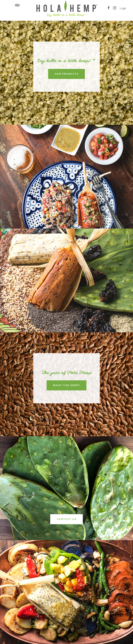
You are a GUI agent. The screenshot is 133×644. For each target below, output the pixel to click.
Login (123, 8)
